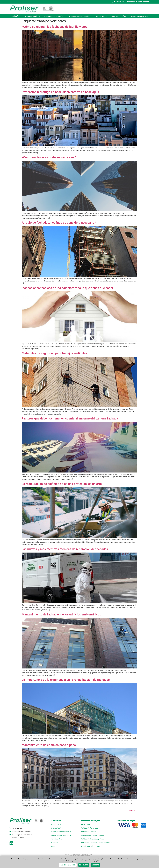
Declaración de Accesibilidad (92, 835)
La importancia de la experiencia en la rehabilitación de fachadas (66, 680)
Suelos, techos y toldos (61, 835)
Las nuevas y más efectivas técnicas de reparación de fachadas (65, 549)
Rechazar (84, 865)
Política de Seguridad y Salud (93, 839)
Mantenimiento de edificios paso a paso (49, 745)
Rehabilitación (58, 828)
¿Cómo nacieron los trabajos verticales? (49, 157)
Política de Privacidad (90, 828)
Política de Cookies (89, 832)
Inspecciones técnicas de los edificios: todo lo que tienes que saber (67, 288)
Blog (53, 846)
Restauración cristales (61, 832)
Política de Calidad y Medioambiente (96, 843)
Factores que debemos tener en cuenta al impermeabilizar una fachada (70, 418)
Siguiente (133, 810)
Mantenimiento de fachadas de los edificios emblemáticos (61, 614)
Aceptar (96, 865)
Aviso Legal (86, 824)
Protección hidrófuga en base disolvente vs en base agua (60, 92)
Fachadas (56, 824)
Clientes (55, 843)
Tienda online (57, 839)
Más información (68, 865)
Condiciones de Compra (91, 846)
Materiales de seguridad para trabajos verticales (54, 353)
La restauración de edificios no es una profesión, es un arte (62, 484)
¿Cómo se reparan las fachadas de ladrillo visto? (55, 27)
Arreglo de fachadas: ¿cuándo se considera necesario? (59, 223)
